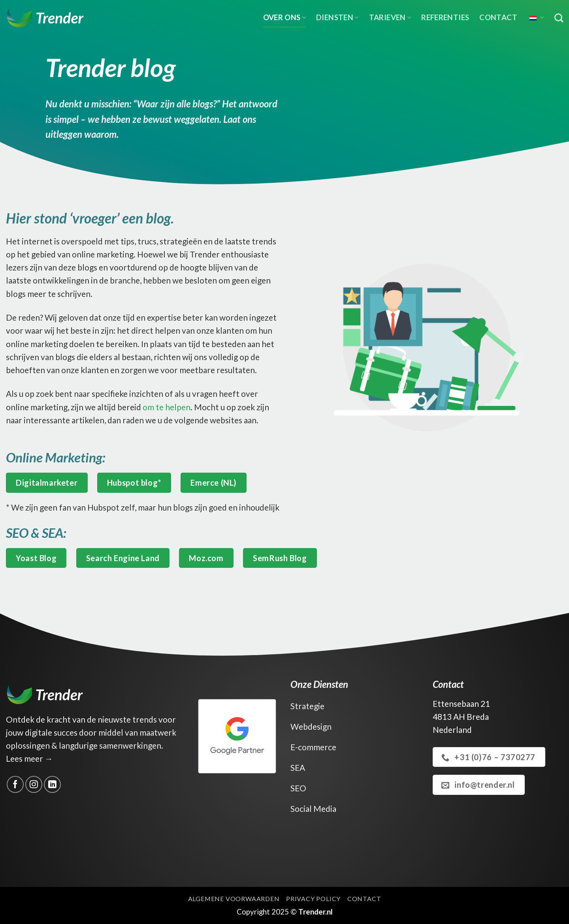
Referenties (445, 17)
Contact (498, 17)
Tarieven (390, 17)
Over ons (285, 17)
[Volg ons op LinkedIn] (52, 784)
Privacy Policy (313, 899)
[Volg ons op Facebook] (15, 784)
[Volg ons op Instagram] (34, 784)
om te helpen (166, 407)
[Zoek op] (559, 18)
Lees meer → (29, 758)
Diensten (337, 17)
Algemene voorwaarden (234, 899)
